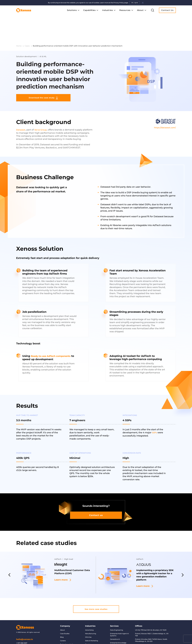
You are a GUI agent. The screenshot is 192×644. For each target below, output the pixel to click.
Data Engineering (117, 617)
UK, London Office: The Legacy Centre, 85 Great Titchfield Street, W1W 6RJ (150, 632)
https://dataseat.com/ (164, 114)
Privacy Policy (65, 634)
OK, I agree (135, 3)
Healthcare (89, 638)
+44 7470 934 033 (23, 633)
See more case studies (96, 595)
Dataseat (21, 114)
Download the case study (36, 81)
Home (20, 26)
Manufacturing (91, 620)
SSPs (155, 417)
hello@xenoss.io (24, 626)
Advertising (89, 617)
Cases (29, 26)
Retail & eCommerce (93, 641)
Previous (9, 560)
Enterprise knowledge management (118, 630)
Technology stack (67, 631)
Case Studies (65, 620)
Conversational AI (117, 642)
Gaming (88, 631)
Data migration (116, 635)
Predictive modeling (118, 638)
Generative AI (115, 626)
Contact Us (167, 10)
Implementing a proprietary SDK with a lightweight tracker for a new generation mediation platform (156, 561)
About (62, 617)
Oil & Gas (88, 624)
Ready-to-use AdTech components (54, 340)
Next (183, 560)
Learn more (64, 566)
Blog (62, 624)
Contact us (96, 500)
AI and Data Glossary (68, 638)
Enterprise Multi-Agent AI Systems (119, 621)
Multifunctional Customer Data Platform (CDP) (72, 558)
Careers (63, 627)
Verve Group (42, 114)
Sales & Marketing (92, 627)
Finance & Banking (92, 634)
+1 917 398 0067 (22, 630)
